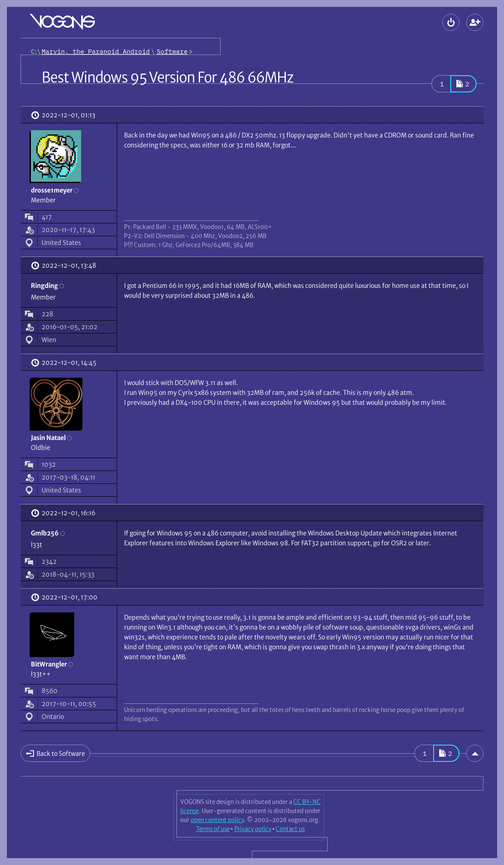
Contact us (290, 829)
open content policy (217, 820)
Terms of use (213, 829)
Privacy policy (253, 829)
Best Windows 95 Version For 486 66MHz (168, 77)
